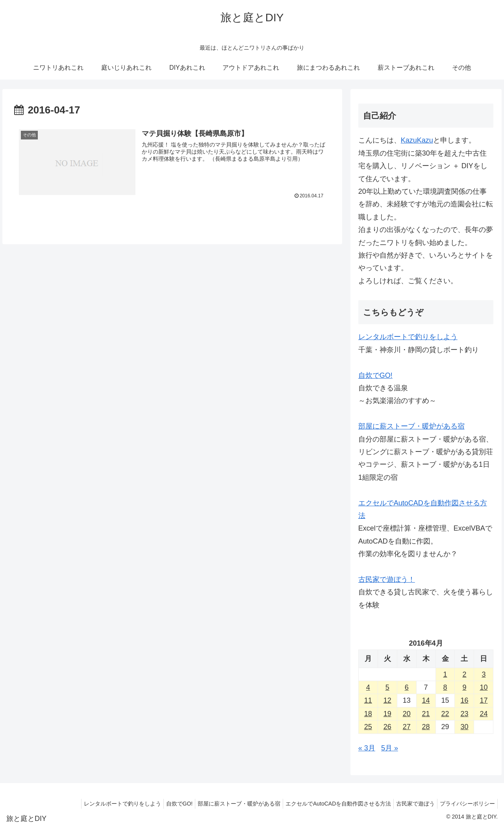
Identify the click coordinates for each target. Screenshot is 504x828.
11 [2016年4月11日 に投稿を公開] (368, 700)
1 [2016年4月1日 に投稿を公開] (445, 674)
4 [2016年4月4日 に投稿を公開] (368, 687)
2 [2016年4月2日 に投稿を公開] (464, 674)
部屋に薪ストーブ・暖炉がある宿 (411, 426)
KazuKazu (417, 140)
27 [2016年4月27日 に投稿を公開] (407, 727)
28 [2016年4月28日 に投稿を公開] (426, 727)
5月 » (390, 748)
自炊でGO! (375, 375)
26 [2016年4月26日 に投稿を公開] (387, 727)
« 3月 (367, 748)
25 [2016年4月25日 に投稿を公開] (368, 727)
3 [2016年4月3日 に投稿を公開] (484, 674)
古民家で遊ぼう (411, 804)
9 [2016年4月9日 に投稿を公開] (464, 687)
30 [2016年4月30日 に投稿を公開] (464, 727)
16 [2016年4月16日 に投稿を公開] (464, 700)
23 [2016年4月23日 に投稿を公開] (464, 714)
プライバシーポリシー (466, 804)
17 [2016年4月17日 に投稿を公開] (484, 700)
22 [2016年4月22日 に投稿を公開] (445, 714)
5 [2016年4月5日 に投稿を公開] (387, 687)
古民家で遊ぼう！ (387, 579)
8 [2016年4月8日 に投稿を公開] (445, 687)
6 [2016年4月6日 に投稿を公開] (407, 687)
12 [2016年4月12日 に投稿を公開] (387, 700)
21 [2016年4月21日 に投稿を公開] (426, 714)
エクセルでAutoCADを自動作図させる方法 (330, 804)
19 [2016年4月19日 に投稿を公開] (387, 714)
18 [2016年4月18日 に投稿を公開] (368, 714)
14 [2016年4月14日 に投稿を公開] (426, 700)
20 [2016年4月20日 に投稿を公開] (407, 714)
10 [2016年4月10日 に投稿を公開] (484, 687)
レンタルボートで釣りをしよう (408, 337)
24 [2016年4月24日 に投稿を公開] (484, 714)
